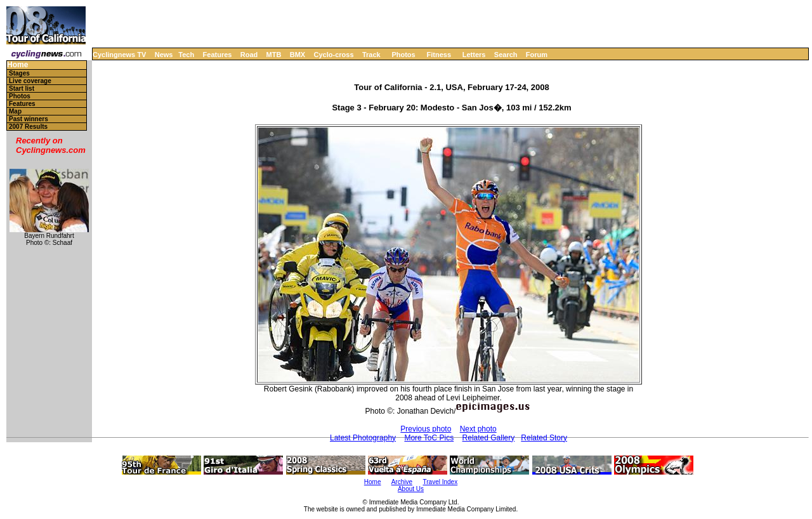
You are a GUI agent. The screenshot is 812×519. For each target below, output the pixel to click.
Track (371, 55)
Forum (537, 55)
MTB (274, 55)
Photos (403, 55)
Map (15, 111)
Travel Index (441, 482)
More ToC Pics (429, 438)
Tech (186, 55)
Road (249, 55)
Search (506, 55)
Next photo (478, 429)
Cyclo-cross (334, 55)
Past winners (29, 119)
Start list (22, 89)
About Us (411, 489)
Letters (474, 55)
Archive (402, 482)
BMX (298, 55)
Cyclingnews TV (119, 55)
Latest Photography (363, 438)
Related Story (544, 438)
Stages (19, 73)
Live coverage (30, 81)
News (164, 55)
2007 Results (28, 127)
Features (218, 55)
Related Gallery (489, 438)
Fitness (439, 55)
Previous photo (426, 429)
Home (17, 65)
